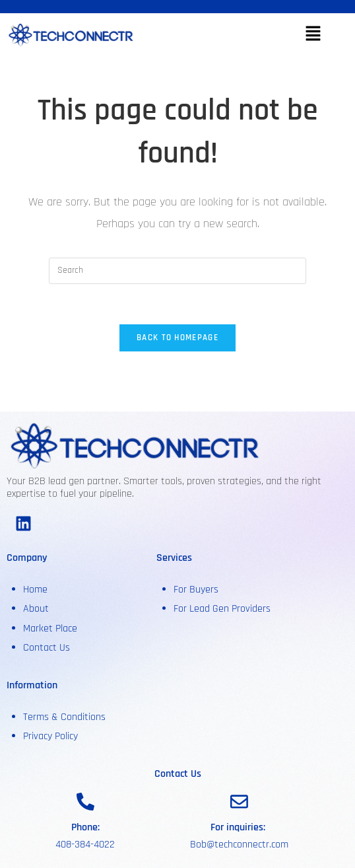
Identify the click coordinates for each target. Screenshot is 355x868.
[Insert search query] (177, 271)
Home (35, 590)
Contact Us (47, 648)
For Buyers (196, 590)
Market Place (50, 629)
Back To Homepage (177, 338)
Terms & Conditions (64, 717)
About (37, 609)
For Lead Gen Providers (222, 609)
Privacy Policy (50, 736)
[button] (313, 35)
